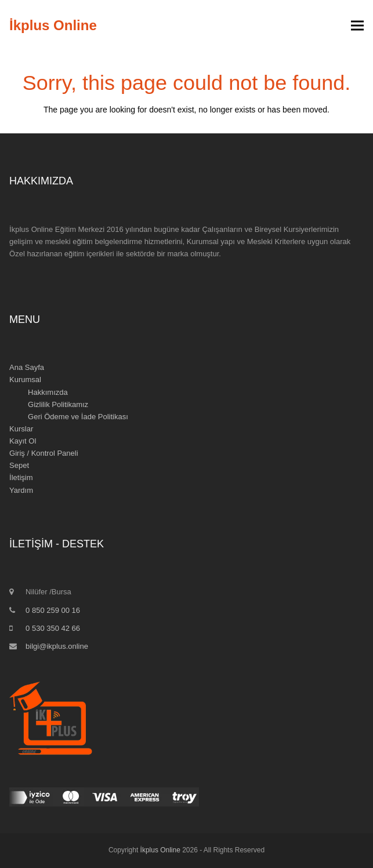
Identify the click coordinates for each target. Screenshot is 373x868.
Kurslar (21, 429)
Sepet (19, 465)
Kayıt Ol (23, 441)
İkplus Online (53, 25)
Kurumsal (25, 379)
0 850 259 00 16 (53, 610)
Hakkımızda (48, 392)
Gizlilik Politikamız (58, 404)
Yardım (21, 490)
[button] (357, 26)
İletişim (21, 477)
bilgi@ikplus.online (57, 646)
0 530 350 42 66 (53, 628)
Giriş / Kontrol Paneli (44, 453)
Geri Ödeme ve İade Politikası (78, 417)
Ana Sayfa (27, 367)
